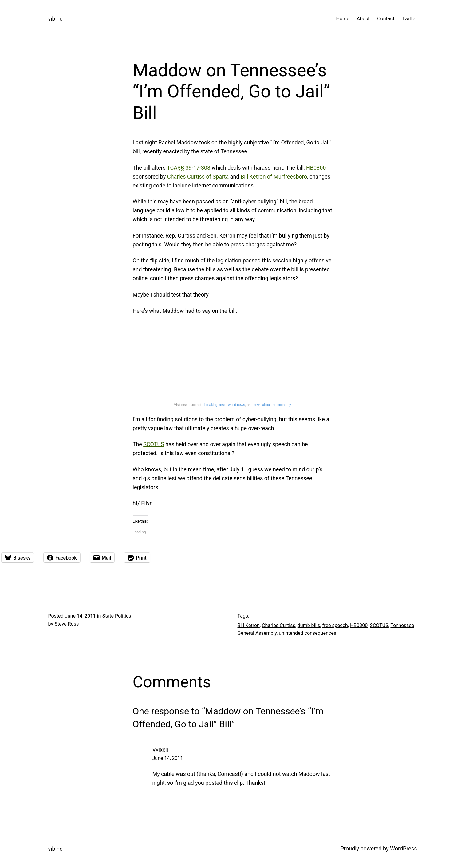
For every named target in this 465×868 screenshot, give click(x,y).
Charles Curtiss (279, 625)
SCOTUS (154, 444)
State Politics (117, 616)
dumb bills (309, 625)
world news (236, 405)
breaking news (215, 405)
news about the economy (272, 405)
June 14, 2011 (168, 758)
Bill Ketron (249, 625)
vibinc (55, 19)
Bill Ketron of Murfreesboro (274, 177)
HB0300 (316, 168)
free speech (335, 625)
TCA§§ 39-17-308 (189, 168)
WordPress (403, 848)
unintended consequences (307, 633)
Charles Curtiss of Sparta (198, 177)
